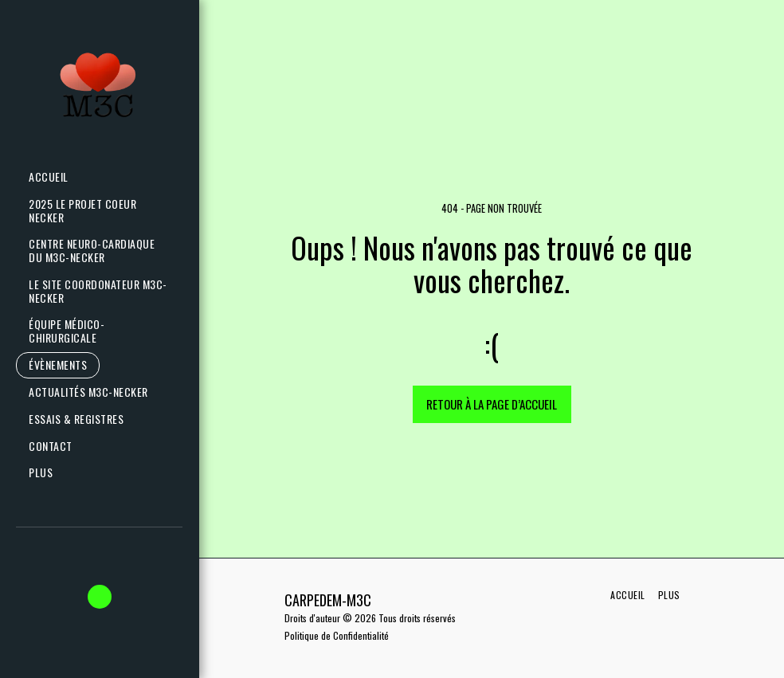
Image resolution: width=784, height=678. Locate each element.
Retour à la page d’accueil (492, 404)
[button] (95, 392)
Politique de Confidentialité (337, 635)
